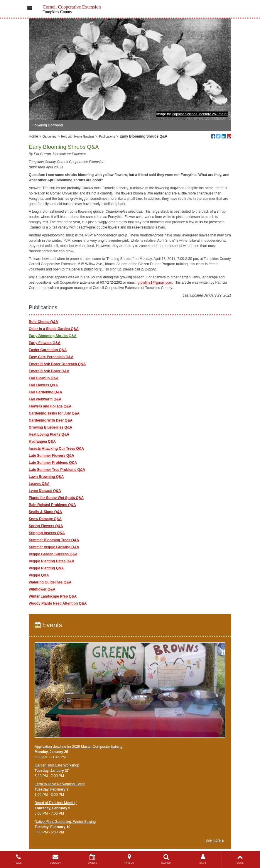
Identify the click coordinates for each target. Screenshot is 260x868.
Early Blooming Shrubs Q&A (53, 336)
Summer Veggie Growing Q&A (54, 547)
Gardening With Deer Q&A (51, 420)
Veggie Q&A (39, 575)
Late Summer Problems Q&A (53, 463)
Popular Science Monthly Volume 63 (200, 114)
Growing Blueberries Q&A (50, 427)
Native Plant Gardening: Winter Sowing (65, 822)
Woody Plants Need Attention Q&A (58, 603)
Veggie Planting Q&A (46, 568)
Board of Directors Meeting (56, 803)
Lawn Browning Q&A (46, 477)
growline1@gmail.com (155, 282)
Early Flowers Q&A (45, 343)
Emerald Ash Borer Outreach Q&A (57, 364)
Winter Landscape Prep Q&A (53, 596)
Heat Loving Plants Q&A (49, 434)
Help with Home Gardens (78, 137)
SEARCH (166, 859)
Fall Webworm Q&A (45, 399)
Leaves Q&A (39, 484)
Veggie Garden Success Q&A (53, 554)
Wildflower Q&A (42, 589)
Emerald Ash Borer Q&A (49, 371)
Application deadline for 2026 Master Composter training (79, 747)
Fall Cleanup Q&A (44, 378)
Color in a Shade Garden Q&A (54, 329)
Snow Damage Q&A (45, 519)
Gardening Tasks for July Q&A (54, 413)
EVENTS (92, 859)
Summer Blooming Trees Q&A (54, 540)
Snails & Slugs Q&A (45, 512)
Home (33, 136)
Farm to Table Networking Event (60, 784)
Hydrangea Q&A (42, 441)
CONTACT (55, 859)
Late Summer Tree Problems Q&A (57, 470)
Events (48, 625)
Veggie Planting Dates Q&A (52, 561)
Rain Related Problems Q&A (52, 505)
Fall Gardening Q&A (45, 392)
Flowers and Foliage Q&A (50, 406)
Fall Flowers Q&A (43, 385)
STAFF (203, 859)
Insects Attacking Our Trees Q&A (56, 449)
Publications (107, 137)
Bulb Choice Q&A (43, 322)
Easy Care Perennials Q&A (51, 357)
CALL (18, 859)
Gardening (50, 137)
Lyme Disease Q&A (45, 491)
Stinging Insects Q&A (47, 533)
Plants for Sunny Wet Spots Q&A (56, 498)
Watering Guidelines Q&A (50, 582)
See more (213, 840)
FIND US (129, 859)
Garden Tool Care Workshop (57, 765)
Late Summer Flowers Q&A (52, 456)
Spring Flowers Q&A (46, 526)
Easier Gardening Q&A (48, 350)
